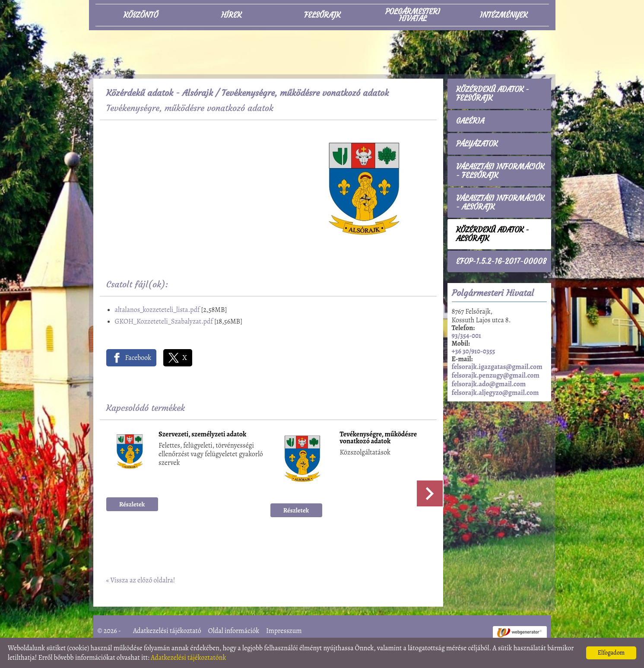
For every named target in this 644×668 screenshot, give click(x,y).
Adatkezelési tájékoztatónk (189, 658)
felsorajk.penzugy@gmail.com (496, 375)
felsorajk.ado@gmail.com (489, 384)
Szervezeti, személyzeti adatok (202, 435)
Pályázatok (477, 144)
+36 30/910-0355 (474, 351)
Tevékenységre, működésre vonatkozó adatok (379, 438)
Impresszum (284, 631)
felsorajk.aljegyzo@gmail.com (495, 393)
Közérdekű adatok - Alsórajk (160, 93)
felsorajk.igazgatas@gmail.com (497, 367)
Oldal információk (234, 631)
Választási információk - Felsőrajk (500, 171)
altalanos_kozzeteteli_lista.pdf (157, 310)
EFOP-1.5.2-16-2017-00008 (501, 261)
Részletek (132, 504)
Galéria (470, 121)
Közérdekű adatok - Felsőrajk (493, 94)
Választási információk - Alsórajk (500, 203)
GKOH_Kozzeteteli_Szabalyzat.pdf (164, 321)
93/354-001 (466, 336)
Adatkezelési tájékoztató (167, 631)
